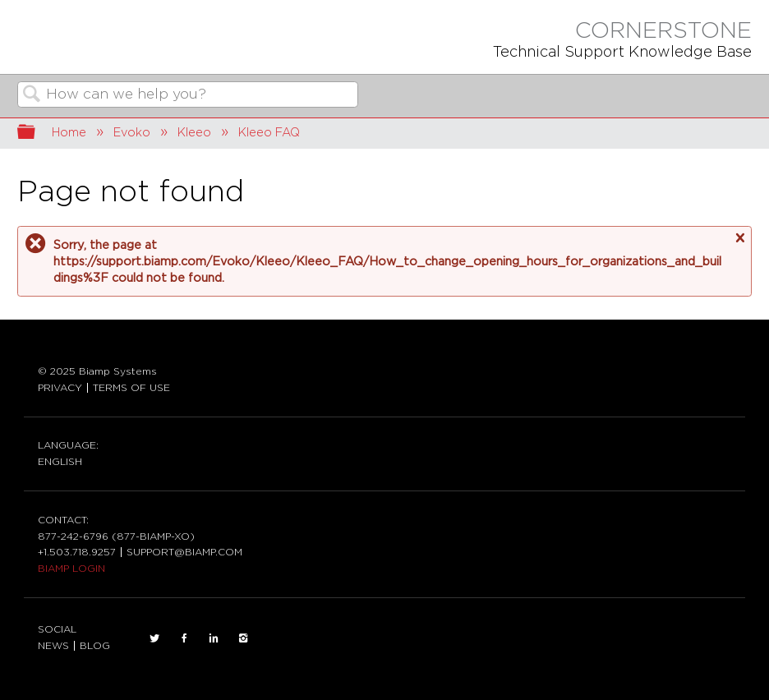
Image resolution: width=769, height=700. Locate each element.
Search (32, 96)
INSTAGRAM (243, 638)
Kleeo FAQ (269, 133)
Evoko (132, 133)
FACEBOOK (184, 638)
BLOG (95, 646)
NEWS (53, 646)
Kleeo (194, 133)
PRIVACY (60, 388)
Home (69, 133)
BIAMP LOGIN (71, 569)
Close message (739, 238)
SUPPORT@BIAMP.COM (184, 552)
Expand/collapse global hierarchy (37, 134)
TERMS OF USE (131, 388)
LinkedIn (214, 638)
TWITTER (154, 638)
